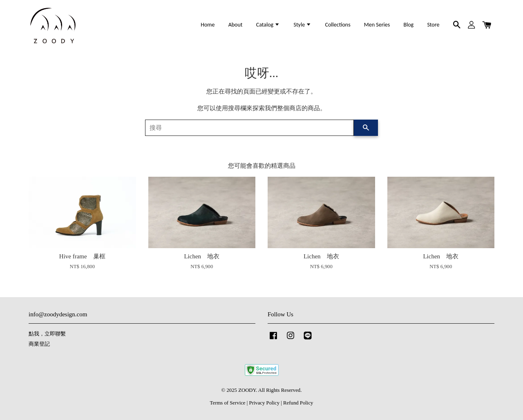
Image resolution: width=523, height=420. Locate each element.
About (236, 25)
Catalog (268, 25)
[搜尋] (249, 128)
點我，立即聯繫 (47, 334)
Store (433, 25)
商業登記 (39, 344)
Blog (408, 25)
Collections (337, 25)
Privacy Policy (264, 403)
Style (302, 25)
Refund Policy (298, 403)
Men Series (377, 25)
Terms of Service (228, 403)
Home (208, 25)
